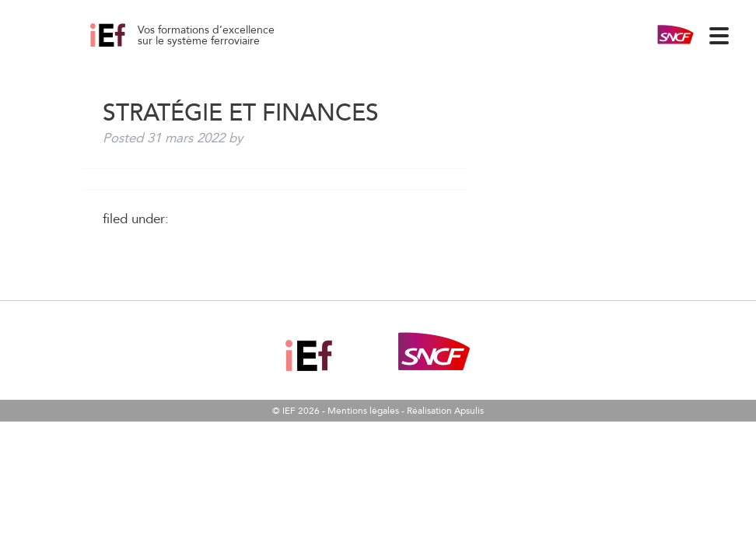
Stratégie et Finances (125, 47)
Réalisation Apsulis (445, 411)
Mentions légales (363, 411)
